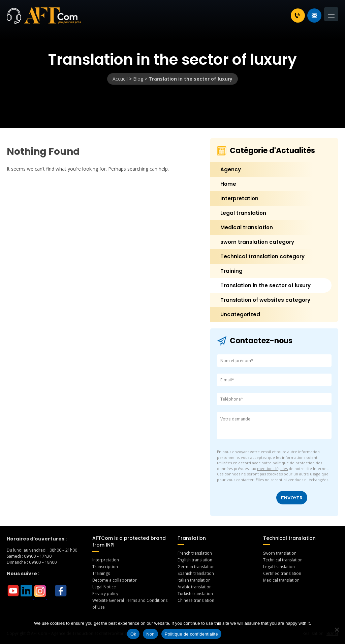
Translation (192, 538)
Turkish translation (195, 594)
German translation (196, 567)
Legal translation (243, 213)
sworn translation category (257, 242)
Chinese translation (196, 600)
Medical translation (247, 227)
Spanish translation (196, 573)
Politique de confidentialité (191, 634)
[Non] (337, 630)
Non (150, 634)
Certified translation (282, 573)
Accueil (120, 79)
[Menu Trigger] (331, 14)
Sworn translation (280, 553)
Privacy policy (105, 594)
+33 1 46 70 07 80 (297, 16)
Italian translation (194, 580)
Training (231, 271)
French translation (195, 553)
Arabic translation (195, 587)
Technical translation (289, 538)
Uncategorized (240, 314)
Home (228, 184)
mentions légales (272, 469)
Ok (133, 634)
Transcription (105, 567)
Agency (231, 169)
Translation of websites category (265, 300)
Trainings (101, 573)
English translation (195, 560)
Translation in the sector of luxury (265, 285)
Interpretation (239, 198)
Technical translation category (262, 256)
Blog (138, 79)
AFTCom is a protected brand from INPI (129, 541)
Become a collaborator (115, 580)
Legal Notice (104, 587)
